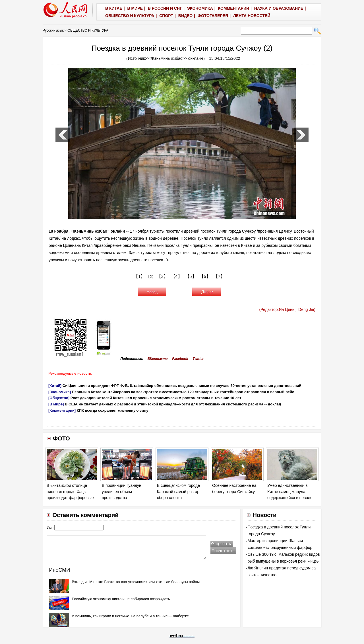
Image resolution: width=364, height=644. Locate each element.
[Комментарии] (62, 410)
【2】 (151, 277)
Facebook (180, 359)
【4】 (177, 276)
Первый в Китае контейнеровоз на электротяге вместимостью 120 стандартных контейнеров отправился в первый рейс (183, 392)
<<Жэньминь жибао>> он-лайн (174, 58)
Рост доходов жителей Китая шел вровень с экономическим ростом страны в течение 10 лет (156, 398)
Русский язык (53, 30)
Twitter (198, 359)
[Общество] (59, 398)
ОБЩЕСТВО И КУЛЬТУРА (88, 30)
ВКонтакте (158, 359)
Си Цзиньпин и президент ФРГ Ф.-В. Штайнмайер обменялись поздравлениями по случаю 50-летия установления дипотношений (182, 386)
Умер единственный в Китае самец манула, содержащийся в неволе (290, 492)
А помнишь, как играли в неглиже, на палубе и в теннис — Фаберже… (132, 616)
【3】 (162, 276)
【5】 (191, 276)
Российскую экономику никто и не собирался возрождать (121, 599)
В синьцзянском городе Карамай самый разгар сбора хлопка (178, 492)
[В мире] (56, 404)
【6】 (205, 276)
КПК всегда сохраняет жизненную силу (113, 410)
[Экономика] (60, 392)
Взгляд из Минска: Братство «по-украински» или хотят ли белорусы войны (136, 582)
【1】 (139, 276)
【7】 (219, 276)
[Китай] (55, 386)
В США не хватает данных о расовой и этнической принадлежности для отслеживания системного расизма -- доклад (173, 404)
